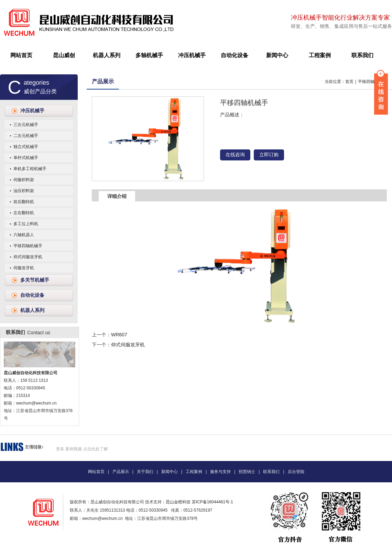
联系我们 (362, 55)
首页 (349, 82)
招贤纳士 (247, 472)
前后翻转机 (24, 202)
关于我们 (145, 472)
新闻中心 (277, 55)
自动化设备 (235, 55)
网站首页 (21, 55)
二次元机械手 (26, 136)
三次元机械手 (26, 125)
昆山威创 (64, 55)
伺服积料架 (24, 180)
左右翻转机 (24, 213)
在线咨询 (235, 155)
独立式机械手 (26, 147)
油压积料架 (24, 191)
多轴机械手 (149, 55)
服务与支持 (220, 472)
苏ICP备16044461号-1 (213, 502)
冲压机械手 (192, 55)
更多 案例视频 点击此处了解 (82, 449)
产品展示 (103, 81)
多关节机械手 (35, 280)
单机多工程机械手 (30, 169)
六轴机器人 (24, 235)
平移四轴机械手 (28, 246)
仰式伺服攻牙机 (28, 257)
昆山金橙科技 (178, 502)
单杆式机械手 (26, 158)
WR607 (119, 335)
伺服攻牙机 (24, 268)
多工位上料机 (26, 224)
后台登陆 (296, 472)
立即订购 (269, 155)
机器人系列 (107, 55)
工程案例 (320, 55)
